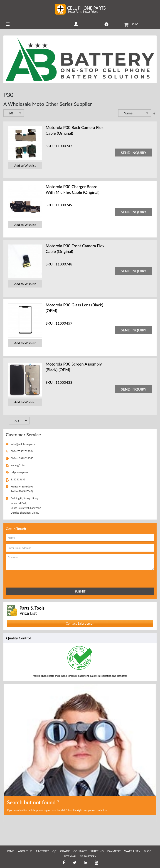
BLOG (148, 851)
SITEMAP (70, 856)
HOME (10, 851)
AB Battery (88, 856)
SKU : (50, 146)
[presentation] (26, 578)
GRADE (65, 851)
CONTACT (80, 851)
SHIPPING (97, 851)
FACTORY (43, 851)
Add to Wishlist (25, 165)
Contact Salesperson (80, 623)
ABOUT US (25, 851)
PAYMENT (114, 851)
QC (55, 851)
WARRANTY (132, 851)
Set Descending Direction (154, 114)
